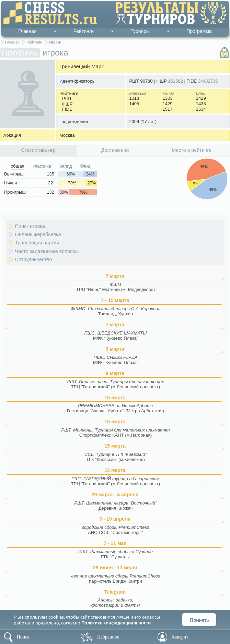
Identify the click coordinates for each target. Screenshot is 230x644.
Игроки (55, 42)
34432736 (208, 81)
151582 (175, 81)
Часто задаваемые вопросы (47, 251)
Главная (27, 31)
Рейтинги (84, 31)
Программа (199, 31)
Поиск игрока (30, 226)
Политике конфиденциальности (116, 623)
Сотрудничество (34, 259)
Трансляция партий (37, 243)
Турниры (140, 31)
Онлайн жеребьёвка (38, 234)
